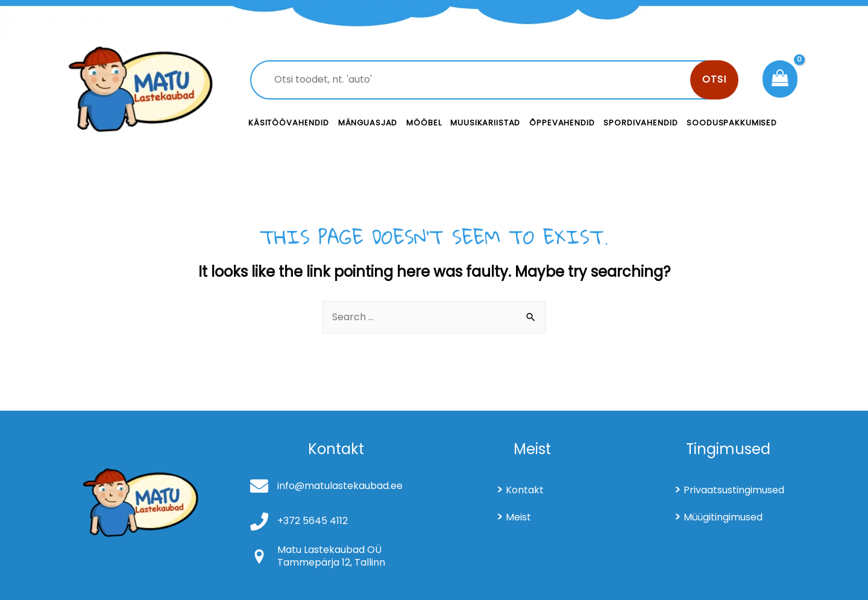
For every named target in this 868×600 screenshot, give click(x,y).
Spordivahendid (640, 123)
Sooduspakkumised (732, 123)
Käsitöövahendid (289, 123)
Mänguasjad (368, 123)
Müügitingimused (723, 517)
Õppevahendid (562, 123)
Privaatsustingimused (734, 490)
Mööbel (424, 123)
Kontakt (525, 490)
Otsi (714, 79)
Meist (518, 517)
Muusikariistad (485, 123)
